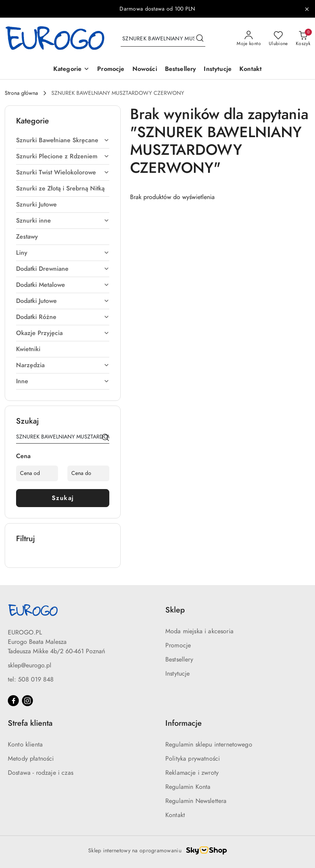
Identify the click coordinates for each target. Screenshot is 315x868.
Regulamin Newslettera (196, 801)
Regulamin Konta (188, 787)
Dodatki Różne (63, 317)
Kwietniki (28, 349)
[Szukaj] (105, 438)
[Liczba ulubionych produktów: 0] (278, 39)
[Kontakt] (251, 70)
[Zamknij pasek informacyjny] (307, 9)
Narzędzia (63, 365)
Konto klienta (25, 745)
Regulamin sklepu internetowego (209, 745)
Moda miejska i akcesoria (199, 631)
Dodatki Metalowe (63, 285)
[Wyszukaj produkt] (163, 39)
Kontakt (175, 815)
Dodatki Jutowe (63, 301)
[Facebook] (13, 701)
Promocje (178, 645)
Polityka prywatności (193, 759)
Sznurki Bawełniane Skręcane (63, 140)
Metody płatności (31, 759)
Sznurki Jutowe (36, 205)
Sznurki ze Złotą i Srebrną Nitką (60, 188)
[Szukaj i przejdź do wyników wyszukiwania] (200, 39)
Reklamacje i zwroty (192, 773)
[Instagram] (27, 701)
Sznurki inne (63, 221)
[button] (71, 70)
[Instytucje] (218, 70)
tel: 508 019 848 (31, 680)
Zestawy (27, 237)
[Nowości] (145, 70)
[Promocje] (111, 70)
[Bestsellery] (181, 70)
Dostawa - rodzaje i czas (41, 773)
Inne (63, 381)
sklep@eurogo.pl (30, 665)
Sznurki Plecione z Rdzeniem (63, 156)
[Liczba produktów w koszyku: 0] (303, 39)
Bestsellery (179, 660)
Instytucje (178, 674)
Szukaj (63, 498)
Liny (63, 253)
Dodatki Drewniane (63, 269)
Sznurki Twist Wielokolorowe (63, 172)
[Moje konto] (249, 39)
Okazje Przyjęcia (63, 333)
